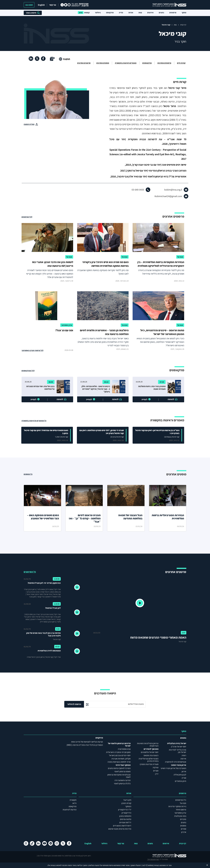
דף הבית (183, 25)
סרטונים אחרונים (84, 63)
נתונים (161, 13)
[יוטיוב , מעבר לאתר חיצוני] (44, 843)
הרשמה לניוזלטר (74, 704)
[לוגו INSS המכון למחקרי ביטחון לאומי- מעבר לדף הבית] (167, 856)
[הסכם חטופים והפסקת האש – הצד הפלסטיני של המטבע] (42, 508)
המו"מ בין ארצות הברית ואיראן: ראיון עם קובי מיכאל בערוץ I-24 (157, 432)
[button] (140, 603)
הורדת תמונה (29, 124)
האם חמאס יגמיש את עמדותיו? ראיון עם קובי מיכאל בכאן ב (46, 432)
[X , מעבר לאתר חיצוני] (37, 59)
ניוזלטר (98, 13)
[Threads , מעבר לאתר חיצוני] (26, 843)
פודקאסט (110, 13)
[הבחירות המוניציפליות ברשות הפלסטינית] (168, 508)
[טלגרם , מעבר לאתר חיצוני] (51, 843)
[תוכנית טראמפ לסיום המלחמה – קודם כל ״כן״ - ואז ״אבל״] (84, 508)
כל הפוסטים (28, 474)
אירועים (150, 13)
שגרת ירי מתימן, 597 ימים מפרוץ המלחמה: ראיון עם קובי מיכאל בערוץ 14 (102, 432)
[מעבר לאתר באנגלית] (64, 59)
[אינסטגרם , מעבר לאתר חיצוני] (57, 843)
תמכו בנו (29, 5)
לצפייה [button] (144, 399)
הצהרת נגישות (105, 860)
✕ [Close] (207, 865)
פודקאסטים (147, 63)
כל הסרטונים (30, 572)
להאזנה (171, 399)
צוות (140, 13)
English (41, 5)
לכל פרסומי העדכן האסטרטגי (32, 350)
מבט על (180, 257)
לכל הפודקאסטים (28, 371)
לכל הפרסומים (27, 217)
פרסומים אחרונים (164, 63)
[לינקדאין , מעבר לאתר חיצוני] (31, 59)
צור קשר (53, 5)
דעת (34, 856)
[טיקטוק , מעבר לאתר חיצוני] (32, 843)
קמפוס (87, 13)
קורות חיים (181, 63)
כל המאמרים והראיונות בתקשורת (34, 421)
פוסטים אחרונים (103, 63)
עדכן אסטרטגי (67, 325)
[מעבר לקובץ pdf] (52, 59)
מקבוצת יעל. (28, 856)
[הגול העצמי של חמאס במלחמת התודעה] (126, 508)
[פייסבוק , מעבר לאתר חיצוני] (43, 59)
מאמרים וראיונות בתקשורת (126, 63)
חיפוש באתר (33, 13)
